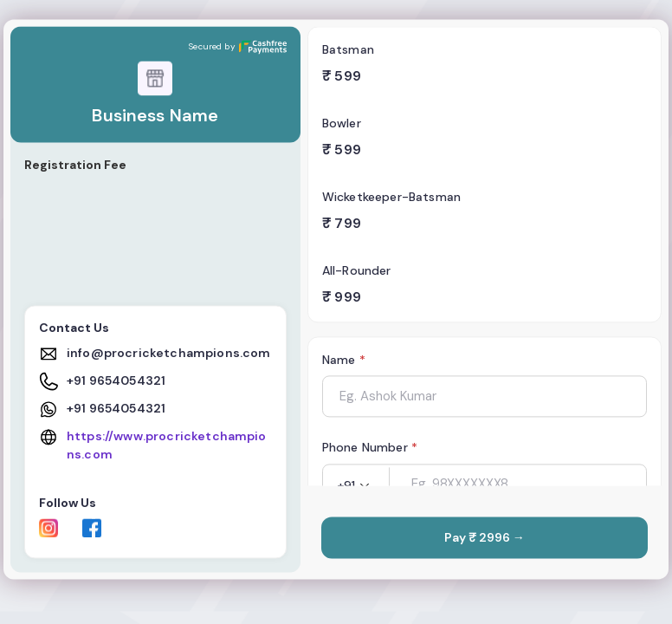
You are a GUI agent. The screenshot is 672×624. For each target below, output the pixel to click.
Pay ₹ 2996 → (485, 538)
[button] (356, 486)
